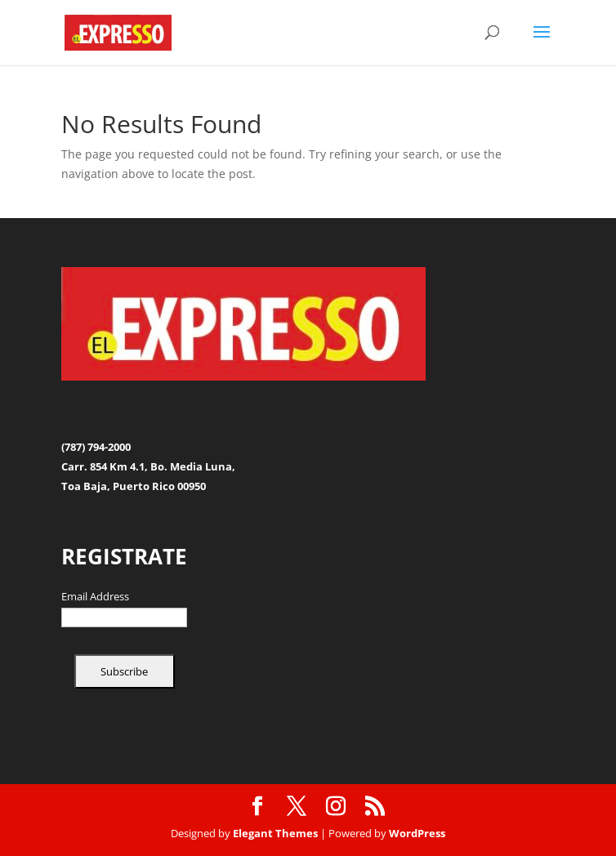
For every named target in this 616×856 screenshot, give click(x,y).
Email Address (95, 597)
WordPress (417, 833)
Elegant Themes (275, 833)
